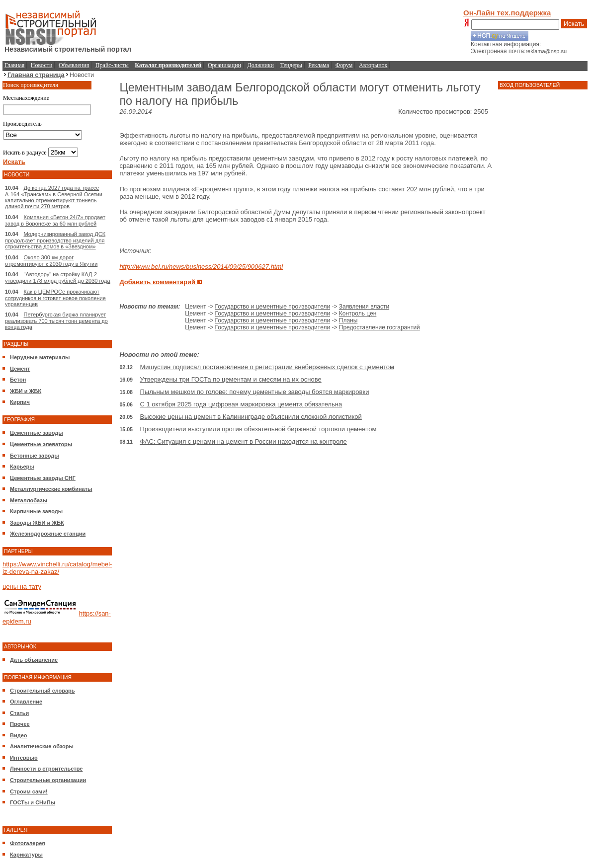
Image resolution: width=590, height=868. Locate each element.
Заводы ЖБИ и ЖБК (37, 523)
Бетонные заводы (35, 456)
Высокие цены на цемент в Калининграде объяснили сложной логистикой (251, 417)
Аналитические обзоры (42, 746)
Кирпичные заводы (36, 511)
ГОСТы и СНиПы (33, 802)
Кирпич (20, 402)
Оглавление (26, 702)
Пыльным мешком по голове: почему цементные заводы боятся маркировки (255, 392)
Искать (574, 24)
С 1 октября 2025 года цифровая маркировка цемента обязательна (241, 404)
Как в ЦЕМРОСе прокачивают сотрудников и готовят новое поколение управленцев (55, 298)
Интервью (24, 758)
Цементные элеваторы (41, 444)
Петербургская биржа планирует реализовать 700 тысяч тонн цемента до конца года (56, 321)
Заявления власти (364, 307)
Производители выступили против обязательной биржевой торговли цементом (258, 429)
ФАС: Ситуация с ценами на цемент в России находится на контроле (244, 441)
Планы (348, 320)
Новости (42, 65)
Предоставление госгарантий (379, 327)
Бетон (18, 380)
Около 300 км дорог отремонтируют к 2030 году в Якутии (51, 261)
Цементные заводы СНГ (43, 478)
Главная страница (36, 75)
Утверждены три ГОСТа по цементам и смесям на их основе (231, 379)
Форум (344, 65)
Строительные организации (48, 780)
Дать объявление (34, 660)
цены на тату (22, 587)
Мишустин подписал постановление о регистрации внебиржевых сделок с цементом (267, 367)
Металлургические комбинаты (51, 489)
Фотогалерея (28, 843)
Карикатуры (26, 855)
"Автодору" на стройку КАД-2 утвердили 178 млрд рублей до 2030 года (58, 277)
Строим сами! (29, 791)
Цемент (20, 369)
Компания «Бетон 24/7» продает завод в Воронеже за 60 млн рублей (55, 220)
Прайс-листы (112, 65)
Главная (14, 65)
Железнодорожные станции (48, 534)
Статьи (19, 713)
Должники (261, 65)
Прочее (20, 724)
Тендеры (291, 65)
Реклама (319, 65)
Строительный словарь (42, 691)
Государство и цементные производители (273, 307)
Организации (224, 65)
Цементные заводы (37, 433)
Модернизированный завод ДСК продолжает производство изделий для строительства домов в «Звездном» (55, 240)
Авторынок (373, 65)
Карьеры (22, 467)
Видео (19, 735)
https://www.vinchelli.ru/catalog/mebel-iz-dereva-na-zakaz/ (57, 568)
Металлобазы (29, 500)
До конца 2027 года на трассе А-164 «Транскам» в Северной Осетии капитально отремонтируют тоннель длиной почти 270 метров (54, 197)
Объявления (74, 65)
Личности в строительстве (46, 769)
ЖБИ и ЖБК (26, 391)
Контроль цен (358, 314)
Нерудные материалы (40, 357)
